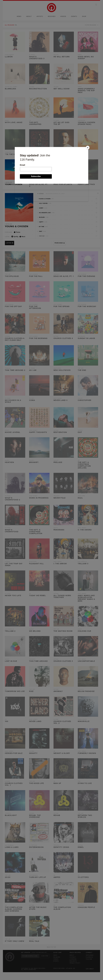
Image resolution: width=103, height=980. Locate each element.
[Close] (88, 148)
